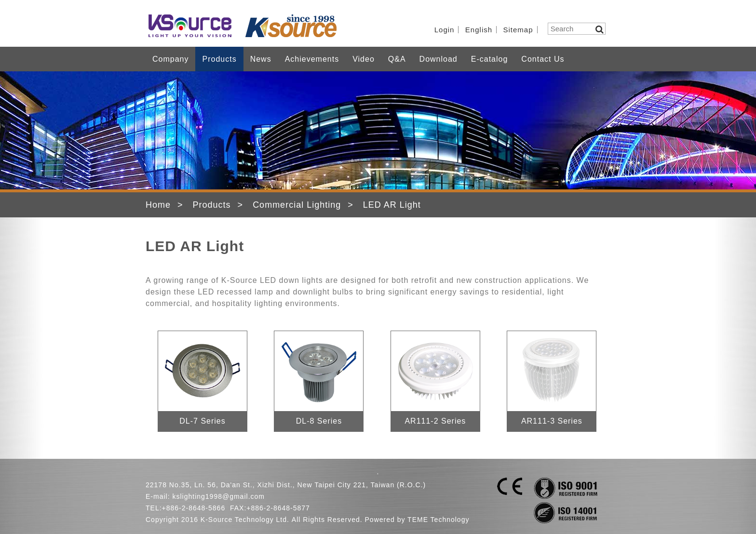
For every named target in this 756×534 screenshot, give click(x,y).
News (261, 59)
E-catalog (490, 59)
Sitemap (518, 30)
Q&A (397, 59)
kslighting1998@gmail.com (218, 496)
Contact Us (543, 59)
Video (364, 59)
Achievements (312, 59)
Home (158, 205)
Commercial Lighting (297, 205)
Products (219, 59)
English (479, 30)
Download (439, 59)
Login (445, 30)
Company (170, 59)
